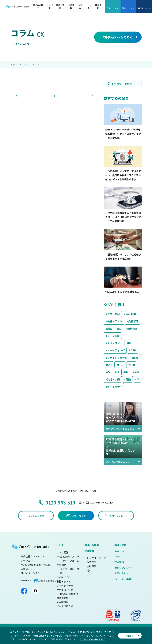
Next (97, 94)
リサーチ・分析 (65, 586)
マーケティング (116, 350)
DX (130, 343)
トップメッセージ (96, 558)
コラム (27, 64)
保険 (128, 379)
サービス (59, 545)
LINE (121, 365)
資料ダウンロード (124, 568)
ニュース (119, 551)
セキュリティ (115, 387)
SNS (110, 365)
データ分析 (113, 336)
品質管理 (133, 321)
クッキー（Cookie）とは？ (92, 639)
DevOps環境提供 (69, 594)
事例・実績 (120, 545)
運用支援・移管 (65, 590)
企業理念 (91, 562)
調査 (110, 329)
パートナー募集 (123, 579)
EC (120, 329)
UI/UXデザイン (65, 577)
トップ (14, 64)
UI (118, 372)
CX (109, 372)
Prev (20, 94)
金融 (137, 372)
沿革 (89, 570)
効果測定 (132, 329)
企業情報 (89, 551)
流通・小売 (113, 379)
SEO (132, 365)
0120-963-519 (60, 502)
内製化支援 (62, 598)
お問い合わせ (122, 573)
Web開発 (131, 314)
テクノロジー (115, 343)
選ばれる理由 (92, 545)
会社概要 (91, 566)
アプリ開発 (113, 314)
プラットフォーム (117, 358)
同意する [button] (130, 636)
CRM (133, 350)
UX (127, 372)
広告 (136, 358)
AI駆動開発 (62, 602)
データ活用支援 (65, 606)
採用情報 (119, 562)
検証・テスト (115, 321)
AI (138, 379)
